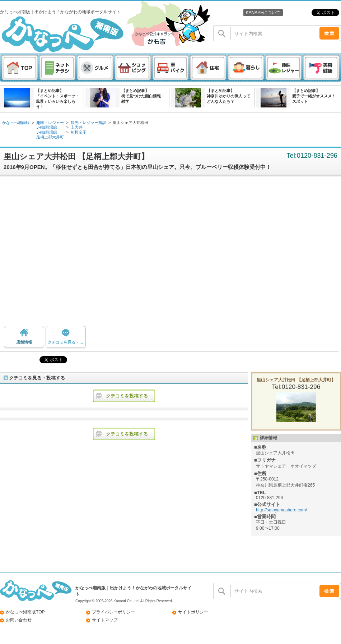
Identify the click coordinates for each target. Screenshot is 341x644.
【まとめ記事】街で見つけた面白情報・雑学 (143, 96)
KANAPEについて (263, 13)
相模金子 (79, 132)
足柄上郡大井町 (50, 137)
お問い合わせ (19, 620)
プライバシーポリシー (113, 612)
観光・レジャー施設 (88, 123)
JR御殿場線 (47, 127)
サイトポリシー (193, 612)
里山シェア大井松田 (130, 123)
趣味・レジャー (50, 123)
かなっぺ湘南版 (16, 123)
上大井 (77, 127)
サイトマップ (105, 620)
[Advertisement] (67, 253)
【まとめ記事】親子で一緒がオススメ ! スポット (313, 96)
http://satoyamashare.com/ (281, 510)
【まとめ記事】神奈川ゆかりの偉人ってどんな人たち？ (228, 96)
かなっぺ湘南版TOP (25, 612)
